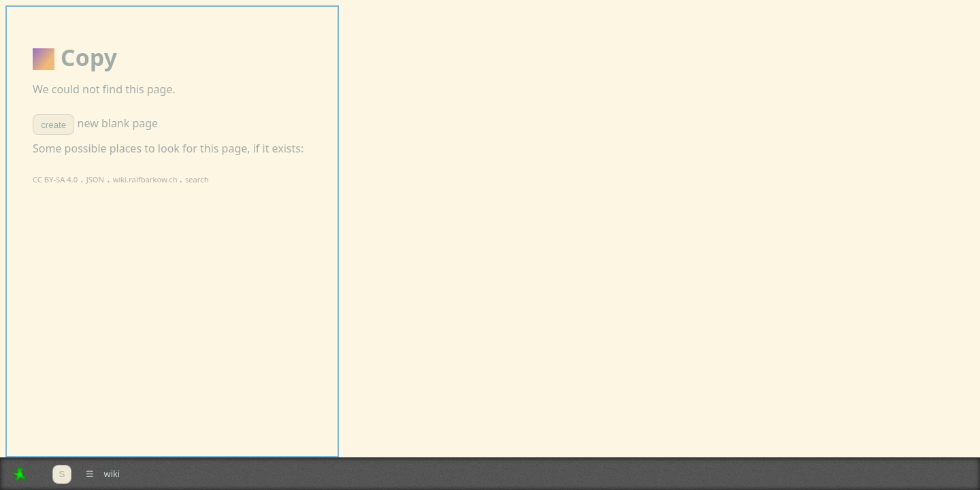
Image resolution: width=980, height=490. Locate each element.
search (197, 179)
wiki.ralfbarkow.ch (146, 179)
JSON (95, 179)
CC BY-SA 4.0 (55, 179)
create (53, 125)
